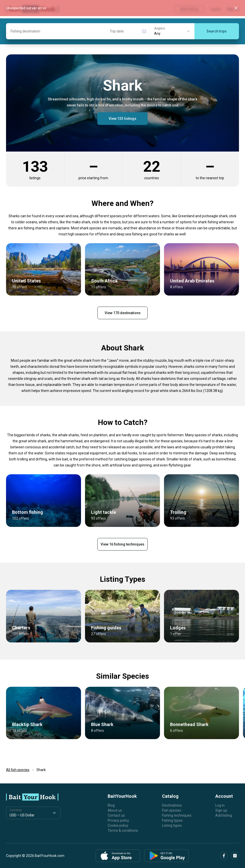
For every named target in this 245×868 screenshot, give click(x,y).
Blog (111, 805)
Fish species (172, 810)
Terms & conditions (123, 830)
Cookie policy (118, 825)
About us (115, 810)
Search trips (217, 31)
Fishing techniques (177, 815)
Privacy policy (118, 820)
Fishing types (172, 820)
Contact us (116, 815)
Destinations (172, 805)
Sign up (221, 810)
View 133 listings (122, 119)
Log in (220, 805)
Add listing (224, 815)
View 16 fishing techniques (122, 544)
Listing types (172, 825)
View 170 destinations (123, 313)
